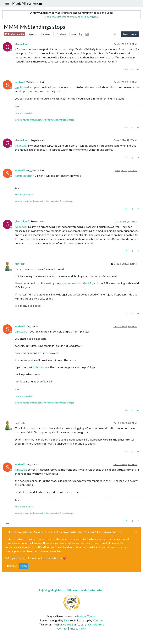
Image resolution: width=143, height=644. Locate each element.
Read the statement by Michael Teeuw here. (72, 17)
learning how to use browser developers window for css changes (44, 120)
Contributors (96, 624)
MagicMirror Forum (27, 3)
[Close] (136, 532)
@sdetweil (37, 140)
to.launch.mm (41, 367)
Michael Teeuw (86, 616)
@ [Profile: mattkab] (21, 331)
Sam (66, 620)
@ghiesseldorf (35, 82)
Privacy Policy (78, 628)
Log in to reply (130, 34)
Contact (62, 628)
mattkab (20, 264)
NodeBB (68, 624)
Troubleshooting (14, 34)
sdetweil (20, 82)
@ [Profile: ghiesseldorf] (24, 87)
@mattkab (33, 326)
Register (12, 566)
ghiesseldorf (22, 44)
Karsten (98, 620)
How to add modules (24, 113)
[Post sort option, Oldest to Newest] (115, 34)
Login (24, 566)
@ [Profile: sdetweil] (21, 146)
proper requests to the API (76, 283)
